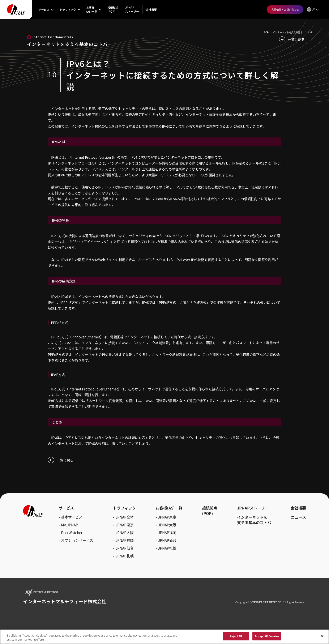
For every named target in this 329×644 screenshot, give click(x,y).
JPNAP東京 (125, 525)
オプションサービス (77, 540)
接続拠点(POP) (113, 9)
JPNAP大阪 (125, 532)
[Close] (322, 638)
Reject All (236, 638)
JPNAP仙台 (125, 548)
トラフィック (68, 10)
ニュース (298, 517)
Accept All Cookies (267, 638)
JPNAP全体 (125, 517)
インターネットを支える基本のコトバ (254, 520)
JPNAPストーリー (132, 9)
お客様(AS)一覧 (92, 9)
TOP (266, 32)
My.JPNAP (70, 525)
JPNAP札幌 (125, 556)
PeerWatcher (72, 532)
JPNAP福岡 (125, 540)
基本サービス (72, 517)
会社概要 (151, 10)
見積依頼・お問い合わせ (285, 10)
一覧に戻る (296, 39)
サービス (44, 10)
